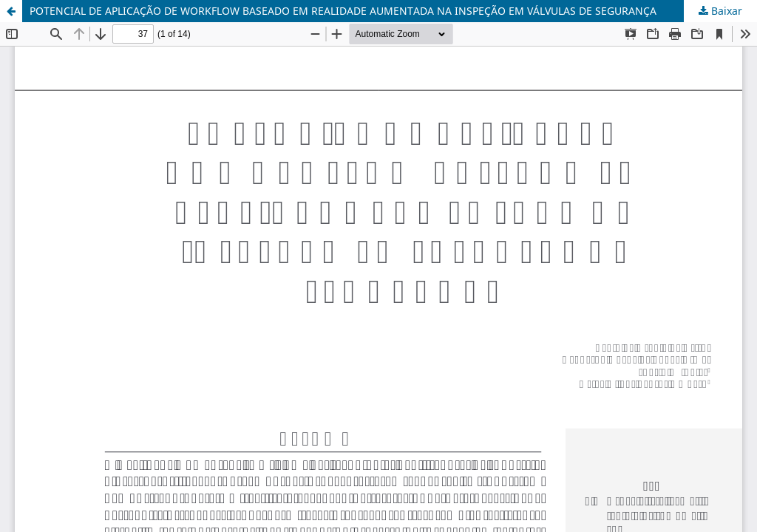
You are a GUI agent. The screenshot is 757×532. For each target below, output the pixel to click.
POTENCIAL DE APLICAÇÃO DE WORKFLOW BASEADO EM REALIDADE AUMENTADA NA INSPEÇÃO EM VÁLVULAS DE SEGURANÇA (343, 11)
